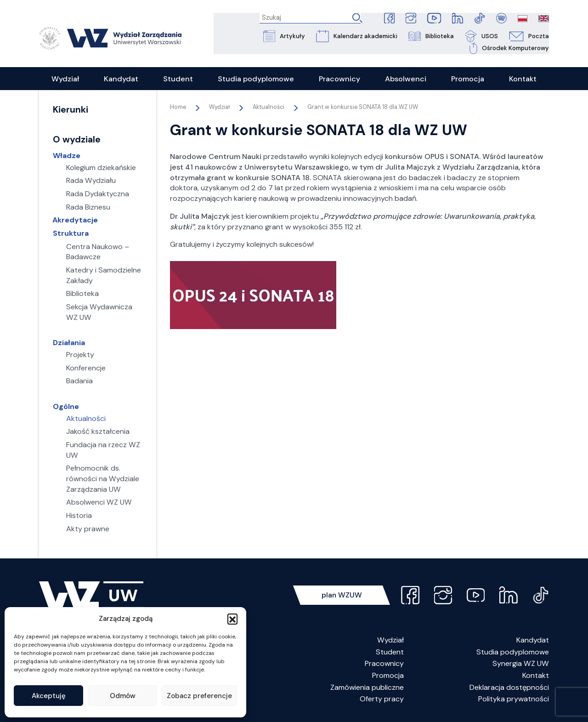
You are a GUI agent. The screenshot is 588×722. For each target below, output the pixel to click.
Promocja (388, 676)
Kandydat (533, 641)
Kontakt (536, 676)
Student (390, 653)
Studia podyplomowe (513, 653)
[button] (232, 619)
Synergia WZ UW (521, 665)
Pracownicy (384, 665)
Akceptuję (49, 696)
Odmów (123, 696)
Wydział (390, 641)
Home (178, 108)
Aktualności (269, 108)
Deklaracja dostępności (509, 688)
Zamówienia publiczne (367, 688)
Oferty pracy (382, 700)
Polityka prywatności (514, 700)
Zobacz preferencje (199, 696)
